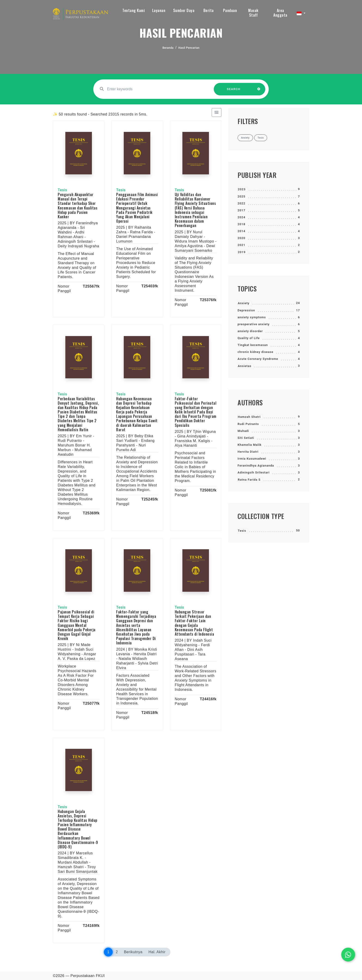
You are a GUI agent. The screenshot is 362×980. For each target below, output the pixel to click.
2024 (241, 217)
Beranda (168, 48)
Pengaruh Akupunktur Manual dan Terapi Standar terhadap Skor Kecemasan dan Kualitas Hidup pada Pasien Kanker (78, 206)
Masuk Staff (253, 13)
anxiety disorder (250, 331)
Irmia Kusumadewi (252, 459)
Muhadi (243, 431)
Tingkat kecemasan (253, 345)
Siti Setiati (246, 438)
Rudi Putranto (248, 424)
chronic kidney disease (255, 352)
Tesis (242, 531)
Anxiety (244, 303)
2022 (241, 203)
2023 (242, 189)
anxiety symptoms (252, 317)
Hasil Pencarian (189, 48)
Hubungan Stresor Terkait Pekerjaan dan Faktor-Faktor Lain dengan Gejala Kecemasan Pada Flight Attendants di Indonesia (195, 623)
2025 (241, 196)
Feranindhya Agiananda (256, 466)
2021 (241, 245)
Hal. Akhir (157, 952)
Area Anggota (280, 13)
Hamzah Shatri (249, 417)
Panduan (230, 10)
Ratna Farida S (249, 480)
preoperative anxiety (253, 324)
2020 (241, 238)
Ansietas (245, 366)
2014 (241, 231)
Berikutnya (133, 952)
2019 (242, 252)
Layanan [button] (159, 10)
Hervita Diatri (248, 452)
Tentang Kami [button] (134, 10)
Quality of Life (249, 338)
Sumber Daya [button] (184, 10)
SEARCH (234, 91)
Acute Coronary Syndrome (258, 359)
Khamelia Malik (250, 445)
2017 (241, 210)
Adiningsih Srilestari (254, 472)
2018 (241, 224)
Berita (209, 10)
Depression (246, 310)
